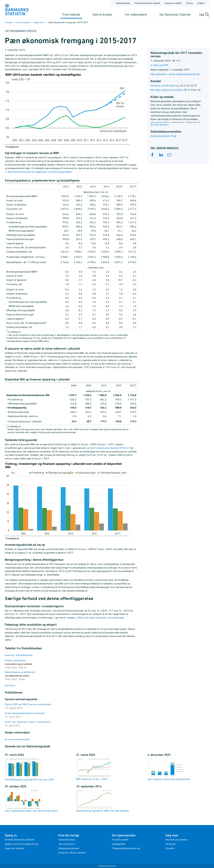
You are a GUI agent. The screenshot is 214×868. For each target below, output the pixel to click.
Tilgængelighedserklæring (126, 848)
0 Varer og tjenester (18, 664)
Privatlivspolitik (120, 840)
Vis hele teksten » (160, 125)
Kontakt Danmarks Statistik (20, 840)
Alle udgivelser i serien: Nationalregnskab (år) (175, 74)
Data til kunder (102, 14)
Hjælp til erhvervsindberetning (21, 844)
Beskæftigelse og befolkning (20, 676)
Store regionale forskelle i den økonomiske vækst (31, 801)
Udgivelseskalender (69, 848)
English (201, 3)
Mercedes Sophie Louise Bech (167, 90)
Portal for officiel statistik (72, 853)
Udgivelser (39, 22)
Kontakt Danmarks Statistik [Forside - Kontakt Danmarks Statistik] (148, 3)
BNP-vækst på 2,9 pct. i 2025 (94, 769)
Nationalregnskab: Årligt (164, 136)
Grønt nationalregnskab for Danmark (25, 713)
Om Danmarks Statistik (175, 14)
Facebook (170, 844)
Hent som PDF (161, 65)
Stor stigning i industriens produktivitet (169, 769)
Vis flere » (10, 685)
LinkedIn (170, 848)
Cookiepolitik (119, 844)
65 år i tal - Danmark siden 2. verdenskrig (28, 722)
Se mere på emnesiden (17, 739)
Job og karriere (67, 844)
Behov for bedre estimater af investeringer (101, 618)
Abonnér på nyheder (176, 840)
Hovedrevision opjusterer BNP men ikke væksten (103, 801)
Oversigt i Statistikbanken (19, 655)
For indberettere (136, 14)
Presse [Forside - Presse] (190, 3)
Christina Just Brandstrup (165, 85)
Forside (9, 22)
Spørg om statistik (15, 848)
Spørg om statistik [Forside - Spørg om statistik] (173, 3)
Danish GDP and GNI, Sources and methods (28, 704)
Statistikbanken (123, 3)
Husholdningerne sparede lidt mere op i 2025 (29, 769)
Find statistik (71, 14)
